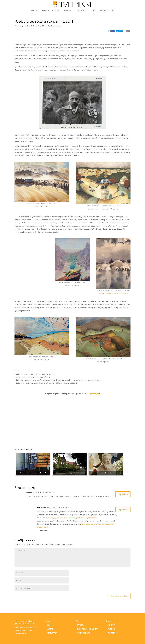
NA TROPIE (56, 11)
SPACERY (81, 625)
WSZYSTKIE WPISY (84, 633)
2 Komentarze (59, 26)
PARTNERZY (104, 11)
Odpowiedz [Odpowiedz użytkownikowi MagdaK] (123, 494)
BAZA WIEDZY (81, 11)
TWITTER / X (113, 633)
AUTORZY (93, 11)
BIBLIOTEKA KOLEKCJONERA (88, 629)
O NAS (49, 625)
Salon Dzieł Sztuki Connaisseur (116, 294)
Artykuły (50, 26)
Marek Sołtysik (32, 26)
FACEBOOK (112, 629)
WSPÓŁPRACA (52, 633)
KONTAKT (112, 625)
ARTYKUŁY (45, 11)
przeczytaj (95, 394)
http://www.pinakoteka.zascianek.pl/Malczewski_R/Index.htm (74, 518)
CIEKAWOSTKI (68, 11)
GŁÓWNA (35, 11)
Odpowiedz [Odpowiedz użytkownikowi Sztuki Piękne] (123, 510)
